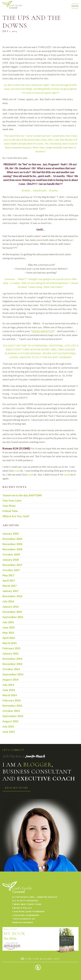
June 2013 (9, 732)
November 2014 (12, 664)
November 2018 (12, 549)
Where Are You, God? (16, 516)
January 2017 (11, 591)
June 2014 (9, 690)
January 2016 (11, 607)
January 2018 (11, 560)
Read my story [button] (17, 788)
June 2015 (9, 627)
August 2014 (10, 680)
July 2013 (8, 726)
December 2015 (12, 612)
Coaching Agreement (26, 915)
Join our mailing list (40, 959)
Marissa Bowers (23, 922)
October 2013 (11, 711)
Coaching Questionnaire (28, 912)
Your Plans (9, 506)
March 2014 (10, 695)
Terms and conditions (27, 904)
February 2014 (11, 700)
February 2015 (11, 648)
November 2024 (12, 544)
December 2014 (12, 659)
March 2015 (10, 643)
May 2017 (8, 575)
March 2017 (10, 586)
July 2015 (8, 622)
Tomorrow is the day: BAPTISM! (22, 495)
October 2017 (11, 570)
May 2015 (8, 633)
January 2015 (11, 653)
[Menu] (75, 6)
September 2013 (13, 716)
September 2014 (13, 674)
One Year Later (12, 501)
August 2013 (10, 721)
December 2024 (12, 539)
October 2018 (11, 554)
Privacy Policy (22, 908)
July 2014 (8, 685)
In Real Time (10, 511)
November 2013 (12, 706)
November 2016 (12, 596)
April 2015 (9, 638)
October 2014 (11, 669)
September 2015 (13, 617)
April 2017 (9, 580)
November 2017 (12, 565)
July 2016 (8, 601)
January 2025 (11, 534)
